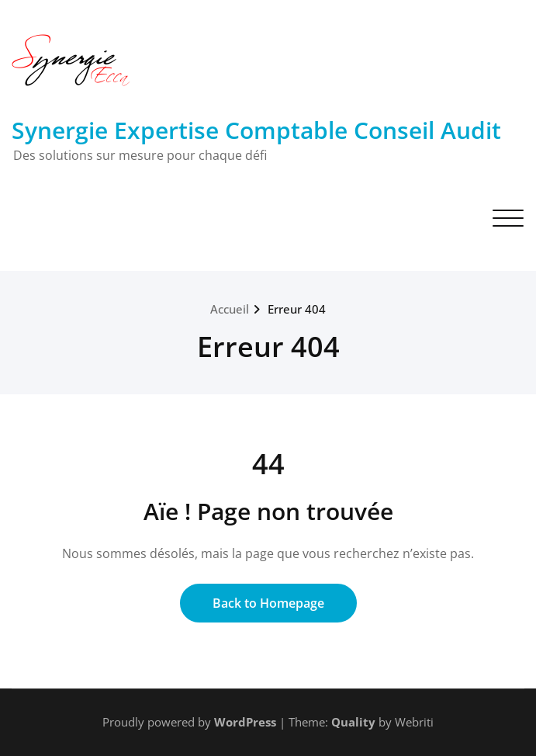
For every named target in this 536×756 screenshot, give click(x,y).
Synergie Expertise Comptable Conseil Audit (256, 130)
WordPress (245, 722)
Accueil (230, 309)
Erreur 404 (297, 309)
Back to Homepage (268, 603)
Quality (353, 722)
